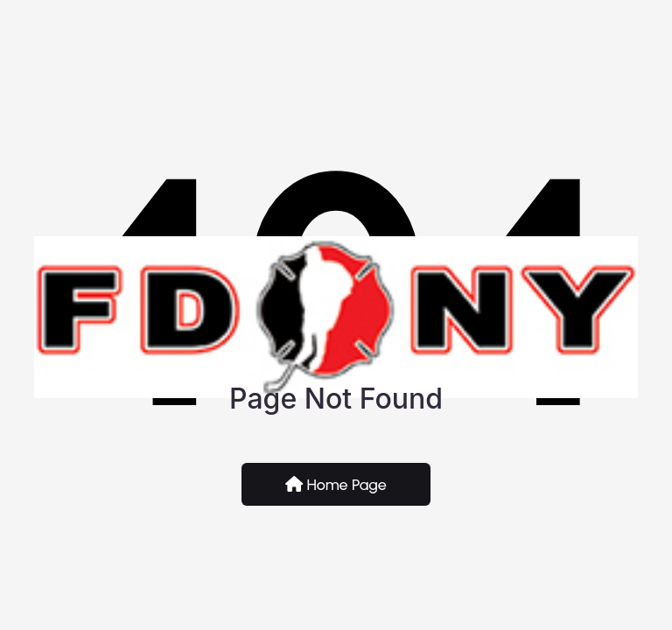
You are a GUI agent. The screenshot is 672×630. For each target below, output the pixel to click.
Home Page (336, 485)
